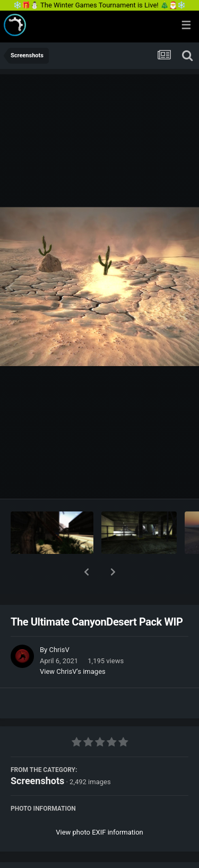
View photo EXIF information (99, 805)
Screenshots (37, 753)
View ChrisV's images (73, 644)
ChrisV (59, 622)
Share (46, 854)
